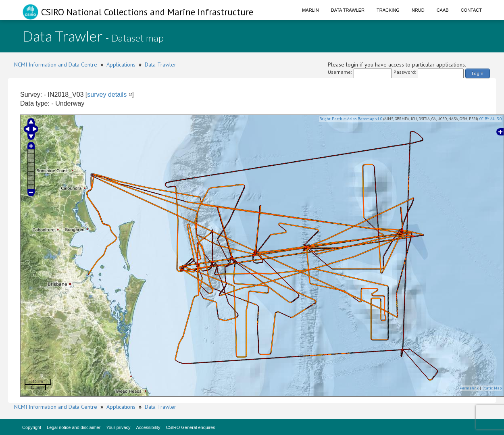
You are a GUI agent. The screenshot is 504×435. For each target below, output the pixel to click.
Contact (471, 10)
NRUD (418, 10)
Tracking (388, 10)
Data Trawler (348, 10)
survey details (107, 95)
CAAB (443, 10)
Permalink (469, 388)
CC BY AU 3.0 (490, 119)
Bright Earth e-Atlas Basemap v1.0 (351, 119)
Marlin (310, 10)
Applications (121, 65)
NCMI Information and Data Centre (56, 65)
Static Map (492, 388)
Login (478, 73)
